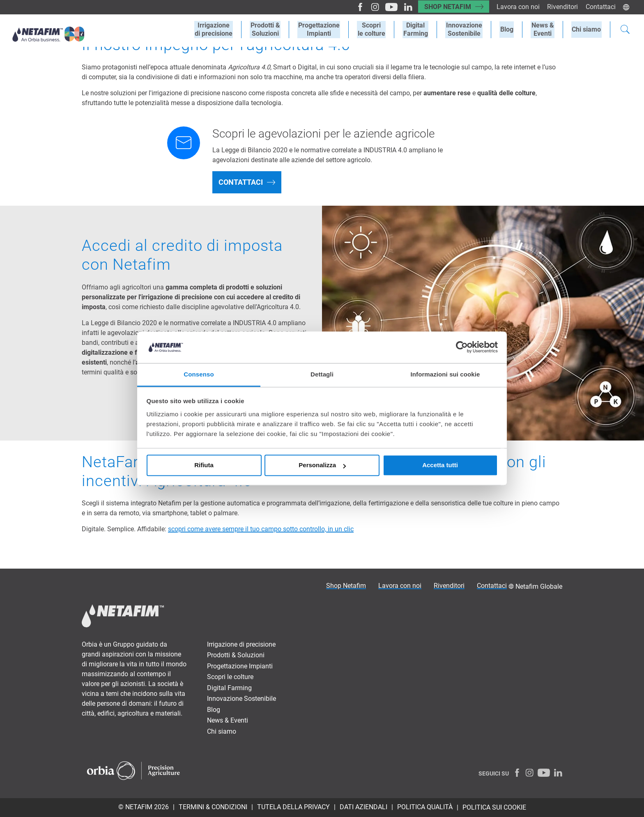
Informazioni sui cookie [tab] (445, 374)
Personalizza (322, 465)
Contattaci (600, 7)
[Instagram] (369, 7)
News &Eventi (544, 30)
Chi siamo (587, 29)
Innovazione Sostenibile (468, 30)
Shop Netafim (445, 7)
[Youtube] (385, 7)
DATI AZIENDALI (363, 807)
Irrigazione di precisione (241, 644)
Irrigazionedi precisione (224, 30)
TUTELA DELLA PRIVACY (293, 807)
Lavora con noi (516, 7)
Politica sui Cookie (494, 807)
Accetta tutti (440, 465)
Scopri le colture (230, 677)
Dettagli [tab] (322, 374)
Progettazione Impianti (240, 666)
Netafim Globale (539, 586)
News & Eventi (228, 720)
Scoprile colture (378, 30)
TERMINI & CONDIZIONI (213, 807)
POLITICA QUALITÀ (425, 807)
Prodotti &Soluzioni (274, 30)
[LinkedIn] (402, 7)
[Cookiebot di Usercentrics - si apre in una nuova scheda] (462, 347)
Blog (510, 29)
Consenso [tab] (199, 374)
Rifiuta (204, 465)
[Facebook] (355, 7)
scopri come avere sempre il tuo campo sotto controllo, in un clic (261, 529)
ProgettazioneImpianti (327, 30)
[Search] (625, 30)
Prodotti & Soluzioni (236, 655)
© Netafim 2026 (144, 807)
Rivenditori (562, 7)
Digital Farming (421, 30)
